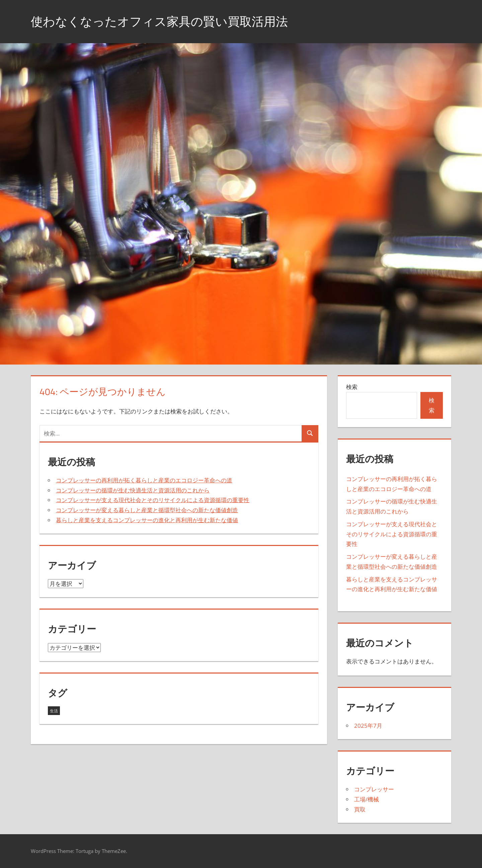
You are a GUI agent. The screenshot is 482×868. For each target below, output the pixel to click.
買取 (360, 809)
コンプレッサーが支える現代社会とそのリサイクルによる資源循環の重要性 (153, 500)
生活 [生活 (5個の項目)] (54, 711)
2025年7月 (368, 726)
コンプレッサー (374, 789)
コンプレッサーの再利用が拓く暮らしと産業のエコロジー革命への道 (144, 480)
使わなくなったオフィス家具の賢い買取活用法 (159, 21)
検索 (352, 387)
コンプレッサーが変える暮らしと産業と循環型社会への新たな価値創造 (147, 510)
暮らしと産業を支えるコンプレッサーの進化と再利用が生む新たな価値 (147, 520)
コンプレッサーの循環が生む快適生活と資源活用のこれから (133, 490)
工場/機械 (367, 799)
